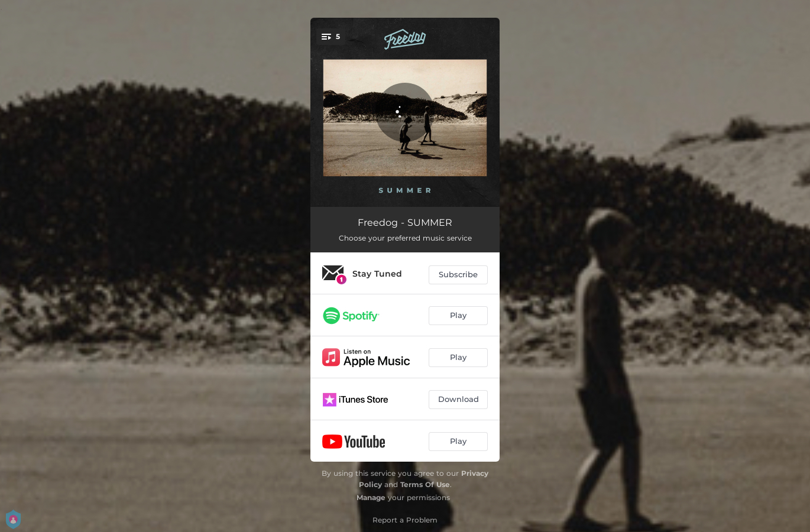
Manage (371, 497)
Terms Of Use (425, 484)
